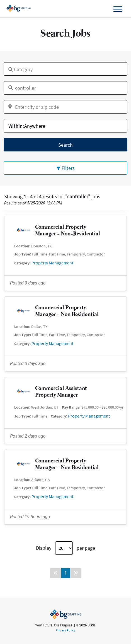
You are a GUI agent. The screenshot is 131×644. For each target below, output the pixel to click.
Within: (16, 126)
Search (65, 145)
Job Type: (23, 254)
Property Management (52, 263)
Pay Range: (71, 407)
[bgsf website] (19, 8)
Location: (22, 246)
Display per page (65, 548)
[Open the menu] (118, 9)
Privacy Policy (65, 630)
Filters (66, 168)
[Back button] (55, 573)
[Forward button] (76, 573)
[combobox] (65, 69)
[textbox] (7, 67)
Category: (22, 263)
